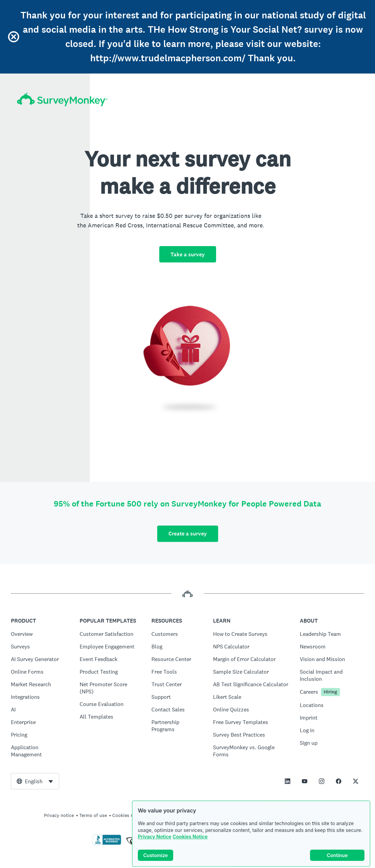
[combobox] (35, 781)
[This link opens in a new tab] (288, 781)
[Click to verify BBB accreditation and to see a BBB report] (107, 843)
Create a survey (188, 534)
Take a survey (188, 254)
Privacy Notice (154, 844)
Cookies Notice (190, 844)
